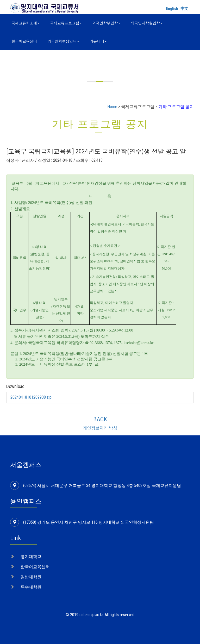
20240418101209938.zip (31, 397)
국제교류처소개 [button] (26, 23)
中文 (184, 9)
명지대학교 (31, 557)
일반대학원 (31, 577)
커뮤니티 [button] (98, 41)
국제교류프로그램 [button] (66, 23)
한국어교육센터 (24, 41)
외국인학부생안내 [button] (63, 41)
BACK (100, 419)
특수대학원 (31, 587)
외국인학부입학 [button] (106, 23)
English (172, 9)
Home (112, 107)
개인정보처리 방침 (100, 428)
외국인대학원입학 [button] (147, 23)
